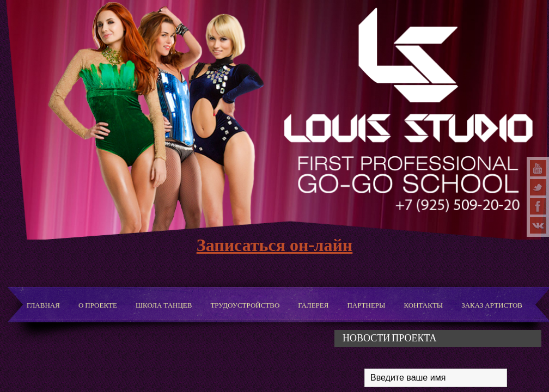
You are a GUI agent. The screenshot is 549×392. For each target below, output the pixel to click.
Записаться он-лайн (275, 244)
